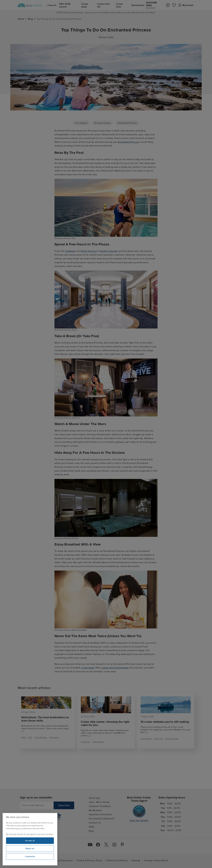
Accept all (30, 841)
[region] (30, 839)
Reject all (30, 849)
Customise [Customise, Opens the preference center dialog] (30, 857)
